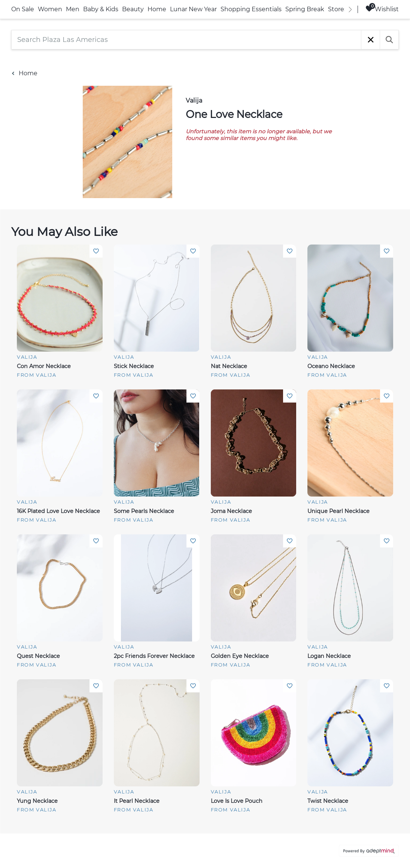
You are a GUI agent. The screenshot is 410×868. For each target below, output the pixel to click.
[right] (350, 9)
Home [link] (157, 9)
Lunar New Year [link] (193, 9)
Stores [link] (338, 9)
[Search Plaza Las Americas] (186, 40)
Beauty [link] (133, 9)
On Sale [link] (23, 9)
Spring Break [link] (305, 9)
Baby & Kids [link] (101, 9)
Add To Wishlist (96, 251)
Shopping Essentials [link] (251, 9)
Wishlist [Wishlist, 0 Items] (382, 9)
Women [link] (50, 9)
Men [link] (73, 9)
